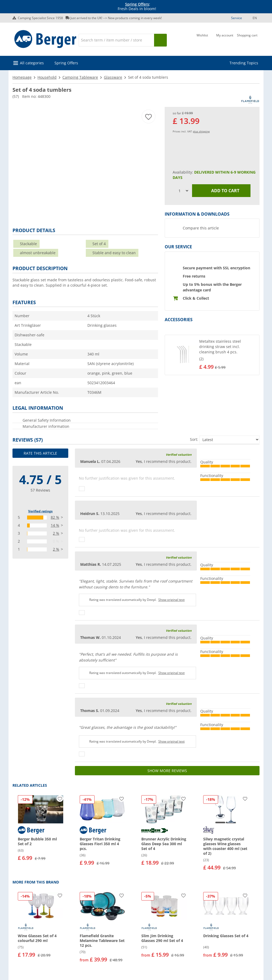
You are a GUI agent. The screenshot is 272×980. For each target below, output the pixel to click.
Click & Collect (196, 298)
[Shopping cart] (247, 40)
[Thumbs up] (82, 489)
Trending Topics (244, 63)
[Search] (116, 40)
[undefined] (228, 355)
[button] (212, 355)
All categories (32, 63)
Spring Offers (137, 4)
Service (237, 18)
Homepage (22, 77)
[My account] (225, 40)
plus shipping (201, 131)
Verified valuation (179, 455)
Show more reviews (167, 771)
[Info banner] (137, 7)
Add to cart (221, 191)
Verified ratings (40, 511)
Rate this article (40, 453)
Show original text (171, 600)
